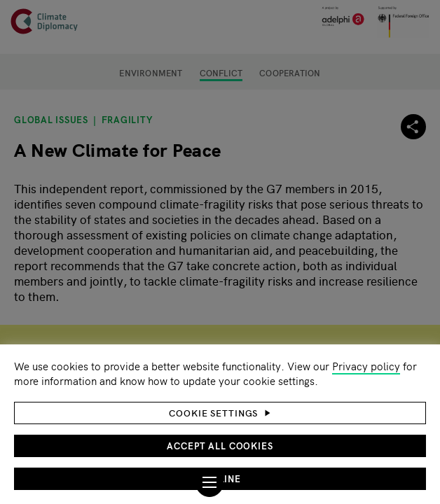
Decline (220, 478)
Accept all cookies (220, 446)
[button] (220, 413)
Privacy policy (366, 366)
